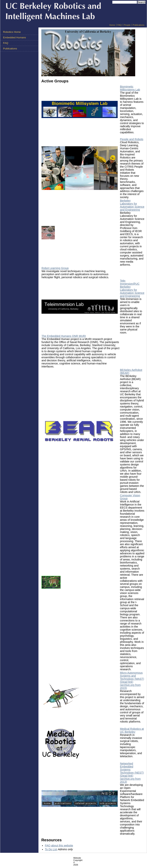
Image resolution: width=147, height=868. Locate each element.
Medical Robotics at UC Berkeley (132, 730)
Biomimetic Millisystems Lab (130, 88)
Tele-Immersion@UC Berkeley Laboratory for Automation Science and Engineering (132, 288)
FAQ (119, 25)
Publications (139, 25)
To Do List (51, 849)
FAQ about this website (59, 845)
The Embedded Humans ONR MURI (64, 336)
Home (112, 25)
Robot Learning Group (55, 268)
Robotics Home (12, 32)
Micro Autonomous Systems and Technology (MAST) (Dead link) (132, 677)
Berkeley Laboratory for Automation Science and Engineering (132, 205)
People (127, 25)
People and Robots (132, 139)
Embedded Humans (14, 37)
